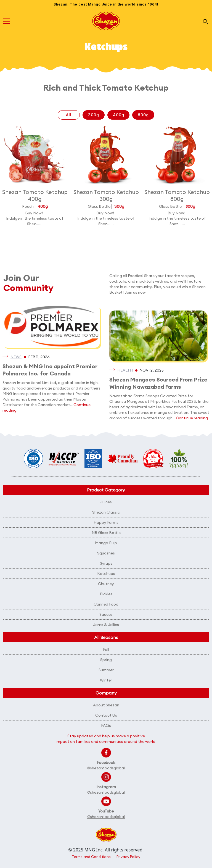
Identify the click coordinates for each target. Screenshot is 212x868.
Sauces (106, 614)
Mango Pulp (106, 543)
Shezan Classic (106, 512)
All (69, 115)
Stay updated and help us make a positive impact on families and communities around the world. (106, 739)
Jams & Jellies (106, 625)
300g (94, 115)
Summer (106, 670)
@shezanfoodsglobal (106, 768)
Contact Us (106, 715)
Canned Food (106, 604)
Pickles (106, 594)
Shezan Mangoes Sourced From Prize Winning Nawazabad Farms (158, 383)
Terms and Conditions (91, 857)
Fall (106, 649)
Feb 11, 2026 (39, 357)
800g (143, 115)
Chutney (106, 584)
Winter (106, 680)
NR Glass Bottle (106, 533)
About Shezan (106, 705)
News (16, 357)
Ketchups (106, 574)
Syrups (106, 563)
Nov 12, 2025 (152, 370)
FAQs (106, 725)
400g (119, 115)
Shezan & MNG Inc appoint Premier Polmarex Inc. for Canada (50, 370)
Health (125, 370)
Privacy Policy (128, 857)
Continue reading (192, 418)
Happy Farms (106, 522)
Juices (106, 502)
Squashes (106, 553)
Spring (106, 660)
